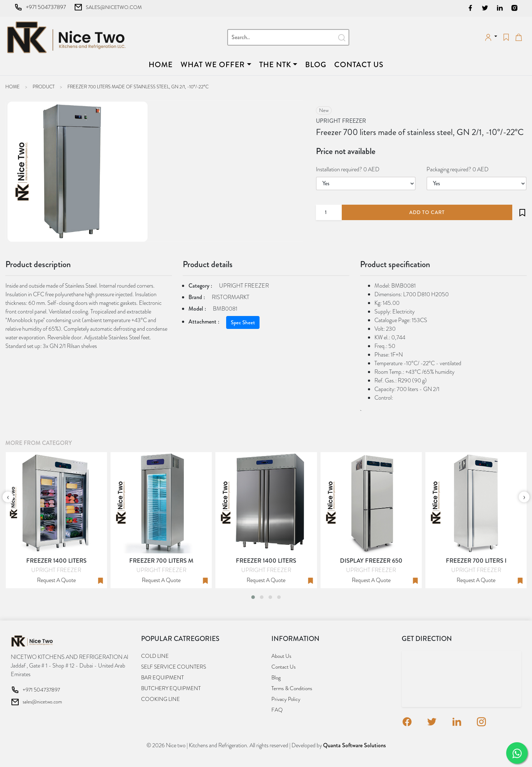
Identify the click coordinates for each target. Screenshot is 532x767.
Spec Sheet (243, 322)
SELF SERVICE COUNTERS (174, 667)
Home (162, 64)
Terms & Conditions (292, 688)
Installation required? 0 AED (348, 169)
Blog (316, 65)
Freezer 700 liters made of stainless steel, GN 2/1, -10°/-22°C (138, 87)
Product (44, 87)
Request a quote (56, 580)
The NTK (275, 65)
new (324, 110)
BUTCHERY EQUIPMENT (171, 688)
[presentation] (8, 497)
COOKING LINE (160, 699)
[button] (253, 597)
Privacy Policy (286, 699)
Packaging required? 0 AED (458, 169)
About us (281, 656)
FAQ (277, 710)
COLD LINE (155, 656)
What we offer (213, 65)
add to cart (427, 212)
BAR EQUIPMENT (162, 678)
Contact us (359, 65)
